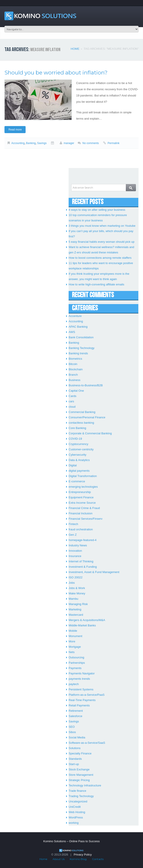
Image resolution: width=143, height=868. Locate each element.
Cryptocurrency (78, 444)
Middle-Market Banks (82, 625)
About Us (59, 859)
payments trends (79, 679)
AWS (72, 332)
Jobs (72, 583)
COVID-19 (75, 439)
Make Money (77, 593)
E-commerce (77, 481)
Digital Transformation (83, 476)
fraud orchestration (81, 529)
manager (69, 143)
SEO (72, 727)
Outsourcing (76, 657)
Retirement (76, 711)
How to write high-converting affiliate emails (96, 284)
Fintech (73, 524)
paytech (74, 684)
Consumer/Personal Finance (87, 417)
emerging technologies (83, 487)
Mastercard (76, 615)
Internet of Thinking (81, 561)
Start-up (74, 764)
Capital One (76, 391)
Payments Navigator (82, 673)
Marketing (75, 609)
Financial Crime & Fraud (84, 508)
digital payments (79, 471)
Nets (72, 652)
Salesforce (75, 716)
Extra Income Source (82, 503)
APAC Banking (78, 327)
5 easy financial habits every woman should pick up (102, 242)
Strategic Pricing (79, 780)
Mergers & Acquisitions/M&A (87, 620)
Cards (73, 396)
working (74, 823)
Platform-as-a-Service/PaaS (87, 695)
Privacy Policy (83, 855)
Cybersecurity (77, 455)
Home (75, 49)
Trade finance (77, 791)
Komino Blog (78, 859)
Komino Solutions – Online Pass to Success (72, 841)
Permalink (113, 143)
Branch (73, 375)
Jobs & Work (77, 588)
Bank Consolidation (81, 337)
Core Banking (77, 428)
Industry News (78, 545)
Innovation (75, 551)
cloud (72, 407)
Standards (75, 759)
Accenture (75, 316)
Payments (75, 668)
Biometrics (75, 359)
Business (75, 380)
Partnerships (77, 663)
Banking (31, 143)
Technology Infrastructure (85, 785)
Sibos (72, 732)
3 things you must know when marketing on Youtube (102, 226)
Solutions (75, 748)
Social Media (77, 737)
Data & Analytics (79, 460)
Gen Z (73, 535)
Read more (15, 130)
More (72, 641)
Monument (75, 636)
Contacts (98, 859)
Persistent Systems (81, 689)
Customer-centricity (81, 449)
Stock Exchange (79, 769)
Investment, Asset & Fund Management (94, 572)
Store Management (81, 775)
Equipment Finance (81, 497)
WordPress (76, 817)
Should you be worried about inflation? (56, 73)
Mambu (73, 599)
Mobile (73, 631)
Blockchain (76, 369)
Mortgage (75, 647)
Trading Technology (81, 796)
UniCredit (75, 807)
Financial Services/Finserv (86, 519)
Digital (73, 465)
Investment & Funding (83, 567)
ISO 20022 (76, 577)
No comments (91, 143)
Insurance (75, 556)
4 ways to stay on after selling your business (97, 210)
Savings (42, 143)
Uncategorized (78, 801)
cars (71, 401)
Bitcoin (73, 364)
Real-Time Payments (82, 700)
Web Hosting (77, 812)
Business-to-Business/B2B (86, 385)
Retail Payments (79, 705)
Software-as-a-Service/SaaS (87, 743)
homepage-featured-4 (83, 540)
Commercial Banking (82, 412)
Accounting (18, 143)
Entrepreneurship (80, 492)
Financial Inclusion (81, 513)
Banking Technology (82, 348)
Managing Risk (78, 604)
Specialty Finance (80, 753)
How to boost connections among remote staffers (100, 258)
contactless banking (81, 423)
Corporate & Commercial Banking (90, 433)
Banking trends (78, 353)
